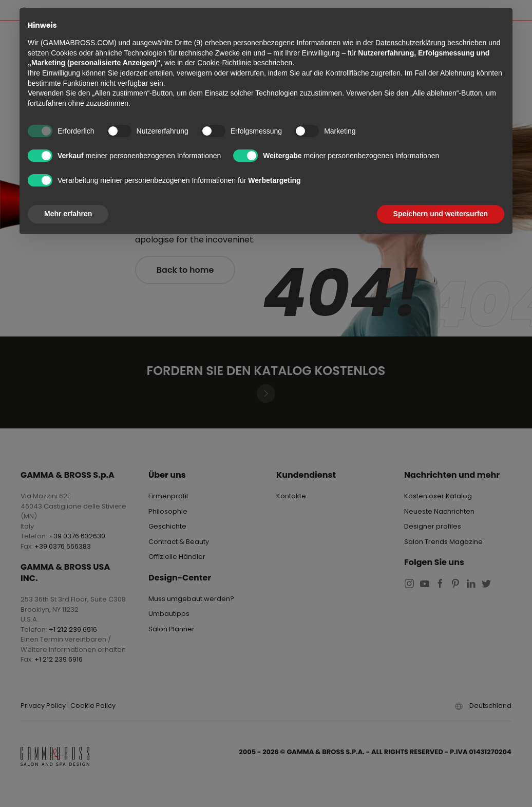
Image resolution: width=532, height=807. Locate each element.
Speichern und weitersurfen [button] (441, 214)
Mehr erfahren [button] (68, 214)
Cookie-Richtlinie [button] (224, 63)
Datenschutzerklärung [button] (410, 43)
